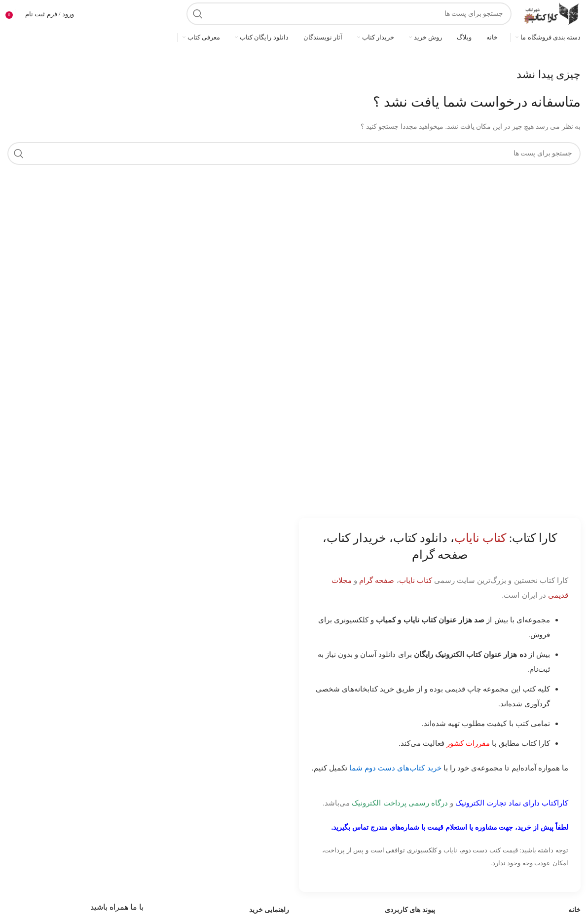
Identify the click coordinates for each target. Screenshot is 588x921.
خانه (574, 910)
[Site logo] (551, 13)
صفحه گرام (377, 580)
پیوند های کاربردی (410, 910)
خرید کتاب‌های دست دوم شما (395, 768)
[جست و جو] (349, 14)
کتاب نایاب (416, 580)
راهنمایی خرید (269, 910)
